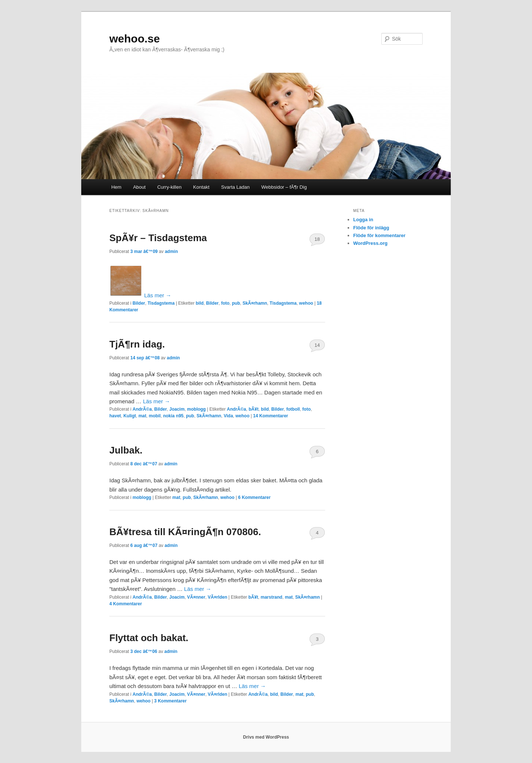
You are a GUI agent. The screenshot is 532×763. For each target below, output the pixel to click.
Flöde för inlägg (371, 228)
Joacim (177, 409)
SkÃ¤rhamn (255, 303)
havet (115, 416)
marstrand (272, 597)
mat (142, 416)
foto (225, 303)
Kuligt (130, 416)
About (139, 187)
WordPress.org (370, 243)
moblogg (196, 409)
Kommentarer (271, 416)
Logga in (363, 220)
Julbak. (126, 450)
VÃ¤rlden (217, 597)
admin (171, 252)
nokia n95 (173, 416)
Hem (116, 187)
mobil (155, 416)
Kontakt (201, 187)
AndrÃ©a (142, 409)
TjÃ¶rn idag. (137, 344)
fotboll (293, 409)
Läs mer (158, 295)
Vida (228, 416)
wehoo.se (135, 39)
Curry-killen (170, 187)
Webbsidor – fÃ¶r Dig (284, 187)
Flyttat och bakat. (149, 638)
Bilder (139, 303)
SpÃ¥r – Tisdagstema (158, 238)
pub (236, 303)
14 (317, 345)
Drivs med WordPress (266, 737)
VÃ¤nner (196, 597)
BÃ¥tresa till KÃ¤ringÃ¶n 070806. (185, 532)
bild (200, 303)
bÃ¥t (254, 409)
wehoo (306, 303)
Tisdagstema (161, 303)
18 (317, 239)
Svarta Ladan (235, 187)
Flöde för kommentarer (379, 235)
